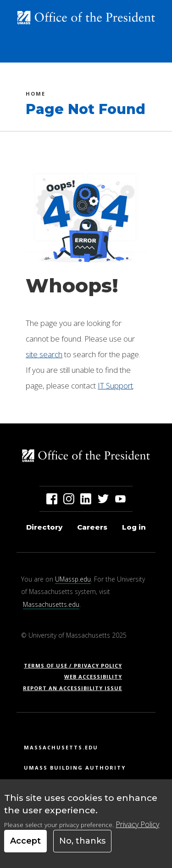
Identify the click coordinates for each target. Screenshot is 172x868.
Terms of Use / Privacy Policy (76, 665)
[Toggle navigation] (152, 52)
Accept (25, 841)
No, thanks (82, 841)
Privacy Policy (137, 824)
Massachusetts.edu (51, 604)
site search (44, 354)
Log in (134, 527)
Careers (92, 527)
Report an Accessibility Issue (76, 688)
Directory (44, 527)
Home (36, 95)
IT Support (115, 385)
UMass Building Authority (75, 768)
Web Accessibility (93, 677)
